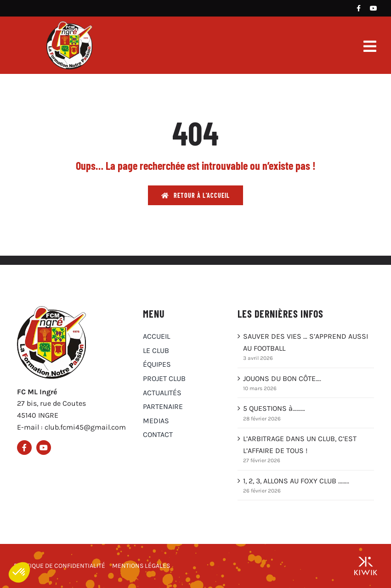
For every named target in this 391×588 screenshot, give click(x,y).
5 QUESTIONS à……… (274, 408)
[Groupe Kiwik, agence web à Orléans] (366, 566)
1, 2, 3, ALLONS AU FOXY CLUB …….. (296, 481)
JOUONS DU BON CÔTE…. (282, 378)
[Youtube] (374, 8)
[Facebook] (359, 8)
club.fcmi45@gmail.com (85, 427)
